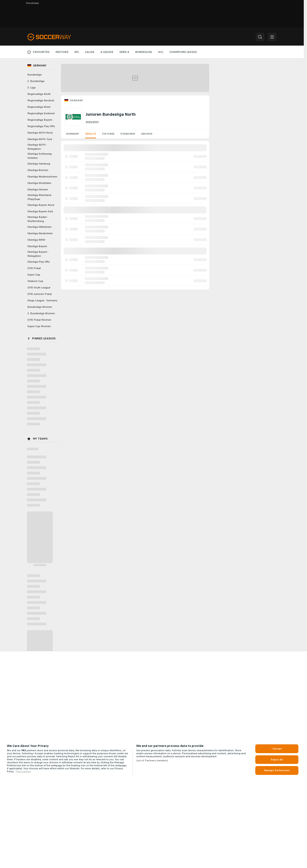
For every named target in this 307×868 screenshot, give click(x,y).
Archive (147, 134)
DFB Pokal (34, 268)
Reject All (277, 760)
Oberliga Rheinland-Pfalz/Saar (40, 197)
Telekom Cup (35, 281)
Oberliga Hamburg (39, 164)
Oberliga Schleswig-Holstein (40, 156)
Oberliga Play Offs (39, 262)
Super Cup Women (39, 326)
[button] (260, 37)
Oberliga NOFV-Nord (40, 133)
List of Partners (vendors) (152, 760)
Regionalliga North (39, 94)
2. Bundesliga (36, 81)
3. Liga (31, 88)
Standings (128, 134)
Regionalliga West (39, 107)
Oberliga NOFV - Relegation (37, 147)
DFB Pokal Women (39, 320)
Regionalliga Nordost (41, 100)
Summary (73, 134)
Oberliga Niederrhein (40, 233)
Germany (77, 100)
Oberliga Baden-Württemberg (37, 219)
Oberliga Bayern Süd (40, 211)
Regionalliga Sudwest (41, 113)
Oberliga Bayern (37, 246)
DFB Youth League (39, 288)
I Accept (277, 749)
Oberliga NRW (36, 240)
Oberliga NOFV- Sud (40, 139)
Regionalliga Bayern (40, 120)
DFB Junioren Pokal (40, 294)
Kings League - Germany (42, 300)
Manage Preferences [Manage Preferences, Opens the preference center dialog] (277, 770)
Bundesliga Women (40, 307)
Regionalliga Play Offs (41, 126)
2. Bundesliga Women (41, 313)
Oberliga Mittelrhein (39, 227)
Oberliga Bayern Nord (41, 205)
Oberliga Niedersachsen (42, 177)
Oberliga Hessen (38, 189)
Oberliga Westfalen (39, 183)
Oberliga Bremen (38, 170)
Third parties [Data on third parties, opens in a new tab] (23, 771)
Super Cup (34, 275)
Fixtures (108, 134)
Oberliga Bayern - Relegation (38, 254)
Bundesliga (34, 75)
